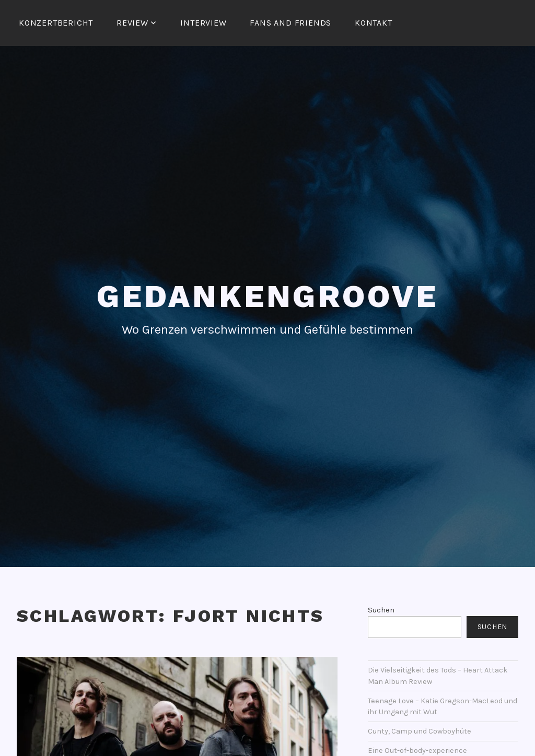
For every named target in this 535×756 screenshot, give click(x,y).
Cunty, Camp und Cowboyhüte (420, 731)
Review (132, 23)
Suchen (381, 610)
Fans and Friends (290, 23)
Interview (203, 23)
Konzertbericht (56, 23)
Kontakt (374, 23)
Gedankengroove (267, 296)
